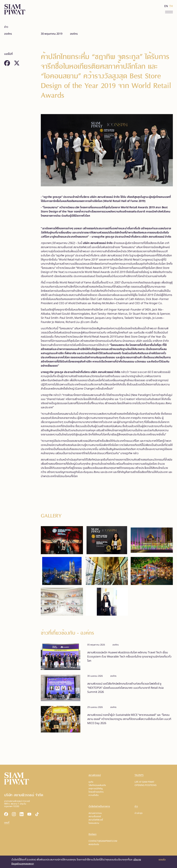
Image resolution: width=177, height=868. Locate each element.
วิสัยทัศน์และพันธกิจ (97, 785)
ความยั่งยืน (93, 795)
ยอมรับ (162, 860)
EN (166, 6)
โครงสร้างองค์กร (96, 792)
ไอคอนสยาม (94, 823)
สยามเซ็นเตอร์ (95, 816)
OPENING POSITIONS (146, 785)
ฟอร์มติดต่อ (94, 844)
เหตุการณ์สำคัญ (96, 789)
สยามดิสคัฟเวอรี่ (96, 820)
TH (171, 6)
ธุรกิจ (91, 782)
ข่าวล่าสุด (139, 813)
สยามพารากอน (95, 813)
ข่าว (6, 27)
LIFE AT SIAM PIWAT (144, 782)
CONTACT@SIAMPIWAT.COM (103, 841)
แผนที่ (7, 823)
